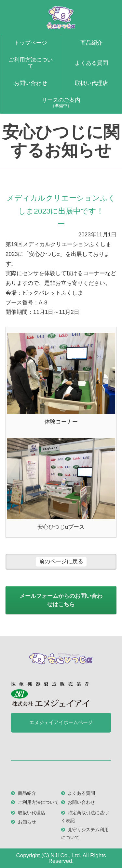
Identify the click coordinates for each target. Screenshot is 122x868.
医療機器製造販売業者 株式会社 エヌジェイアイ (50, 694)
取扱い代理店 (91, 83)
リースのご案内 (61, 103)
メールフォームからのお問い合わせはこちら (61, 600)
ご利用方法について (31, 63)
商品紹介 (91, 43)
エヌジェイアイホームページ (61, 722)
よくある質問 (91, 63)
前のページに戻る (61, 561)
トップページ (31, 43)
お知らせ (27, 822)
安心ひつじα (61, 17)
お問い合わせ (31, 83)
